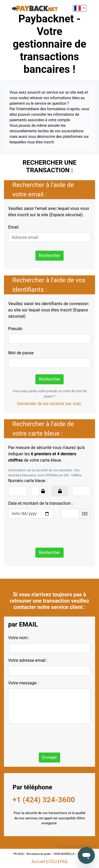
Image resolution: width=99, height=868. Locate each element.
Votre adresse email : (28, 660)
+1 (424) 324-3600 (44, 800)
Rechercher (49, 256)
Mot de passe (21, 353)
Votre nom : (19, 638)
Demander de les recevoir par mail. (50, 404)
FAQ (64, 862)
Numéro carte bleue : (28, 481)
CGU (53, 862)
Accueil (38, 862)
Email (13, 227)
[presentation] (48, 533)
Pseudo (15, 329)
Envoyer (50, 757)
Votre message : (23, 683)
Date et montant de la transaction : (41, 503)
